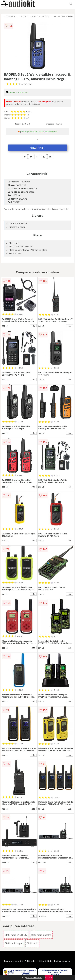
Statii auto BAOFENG (41, 17)
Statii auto (10, 17)
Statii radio (23, 17)
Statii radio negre (14, 943)
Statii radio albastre (41, 935)
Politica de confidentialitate (38, 961)
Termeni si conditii (13, 961)
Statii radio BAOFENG (64, 17)
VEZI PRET (38, 148)
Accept (49, 978)
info (33, 326)
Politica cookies (62, 961)
